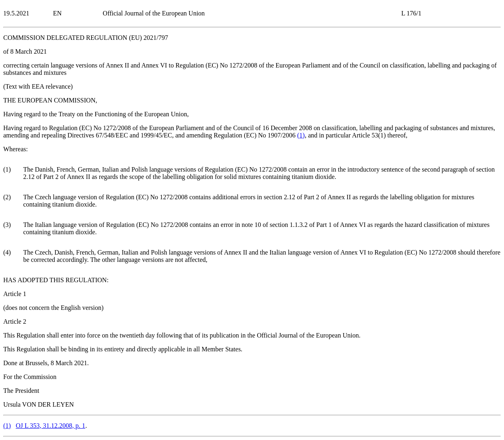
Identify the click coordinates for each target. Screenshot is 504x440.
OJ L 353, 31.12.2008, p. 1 (51, 426)
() (301, 135)
